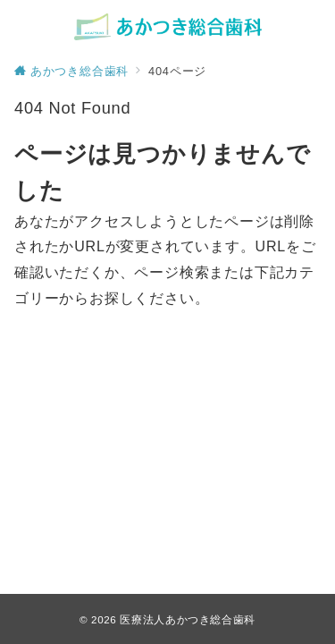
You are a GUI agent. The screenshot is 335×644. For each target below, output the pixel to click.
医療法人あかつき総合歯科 (188, 619)
